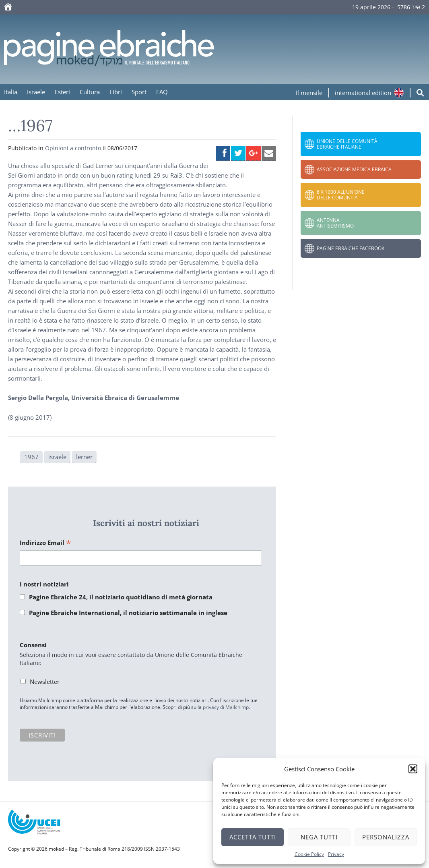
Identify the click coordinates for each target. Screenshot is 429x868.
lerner (84, 457)
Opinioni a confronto (73, 148)
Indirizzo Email (45, 543)
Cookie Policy (309, 854)
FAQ (162, 92)
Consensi (33, 645)
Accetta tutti (253, 837)
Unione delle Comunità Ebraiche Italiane (347, 144)
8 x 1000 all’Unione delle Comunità (341, 195)
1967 (31, 457)
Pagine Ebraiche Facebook (351, 248)
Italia (11, 92)
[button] (413, 769)
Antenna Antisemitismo (335, 223)
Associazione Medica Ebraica (354, 169)
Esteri (62, 92)
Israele (36, 92)
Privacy (336, 854)
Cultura (90, 92)
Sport (139, 92)
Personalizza (386, 837)
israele (57, 457)
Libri (116, 92)
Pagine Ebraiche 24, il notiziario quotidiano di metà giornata (121, 597)
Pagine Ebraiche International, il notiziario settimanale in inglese (128, 613)
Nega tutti (319, 837)
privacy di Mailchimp (226, 707)
